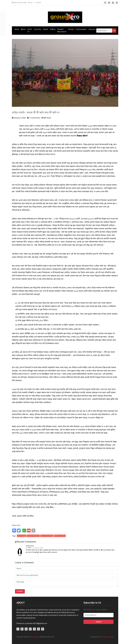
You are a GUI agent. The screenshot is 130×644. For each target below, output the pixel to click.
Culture (46, 29)
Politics (53, 29)
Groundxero (34, 637)
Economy (37, 29)
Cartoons (92, 29)
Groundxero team (107, 637)
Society (71, 29)
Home (17, 29)
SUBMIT (20, 591)
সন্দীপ (29, 548)
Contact (38, 3)
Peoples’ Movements (62, 30)
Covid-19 (30, 30)
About (30, 3)
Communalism (81, 29)
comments (30, 546)
